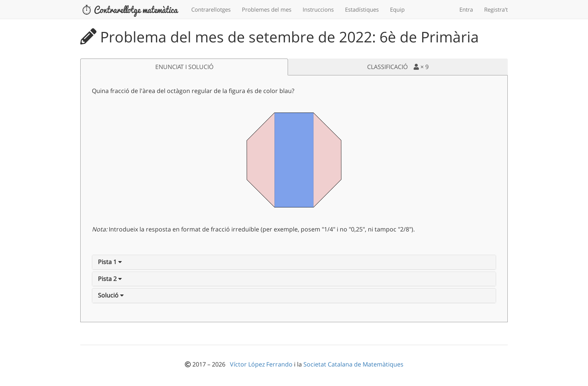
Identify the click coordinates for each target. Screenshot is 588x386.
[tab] (294, 262)
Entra (466, 9)
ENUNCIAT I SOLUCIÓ (184, 67)
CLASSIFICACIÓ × (398, 67)
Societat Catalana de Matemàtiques (353, 364)
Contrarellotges (211, 9)
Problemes (267, 9)
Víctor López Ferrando (262, 364)
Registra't (496, 9)
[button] (110, 262)
